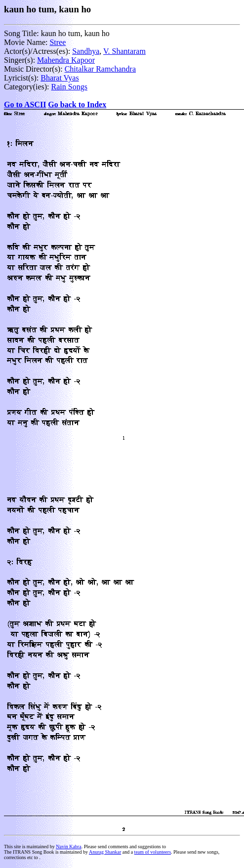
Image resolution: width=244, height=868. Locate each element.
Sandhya (86, 51)
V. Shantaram (124, 51)
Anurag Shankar (105, 852)
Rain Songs (69, 87)
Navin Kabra (68, 847)
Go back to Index (77, 104)
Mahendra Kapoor (66, 60)
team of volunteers (153, 852)
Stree (58, 42)
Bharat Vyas (60, 78)
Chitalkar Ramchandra (100, 69)
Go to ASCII (25, 104)
